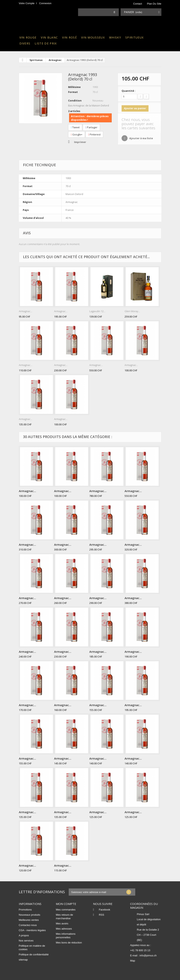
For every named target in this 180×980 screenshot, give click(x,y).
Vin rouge (28, 37)
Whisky (115, 37)
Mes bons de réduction (69, 943)
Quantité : (129, 91)
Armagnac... (26, 311)
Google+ (77, 134)
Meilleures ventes (29, 920)
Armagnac (55, 60)
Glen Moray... (132, 311)
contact (138, 4)
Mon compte (66, 904)
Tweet (75, 127)
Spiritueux (134, 37)
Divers (25, 43)
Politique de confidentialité (34, 954)
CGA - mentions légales (32, 930)
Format (73, 92)
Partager (91, 127)
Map (133, 961)
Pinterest (94, 134)
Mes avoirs (62, 924)
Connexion (45, 3)
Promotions (25, 910)
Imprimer (80, 142)
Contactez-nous (28, 925)
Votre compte (27, 3)
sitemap (23, 960)
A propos (24, 935)
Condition (75, 100)
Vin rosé (70, 37)
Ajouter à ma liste (141, 138)
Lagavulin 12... (97, 311)
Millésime (74, 87)
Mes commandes (66, 910)
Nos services (26, 941)
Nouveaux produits (30, 915)
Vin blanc (49, 37)
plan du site (154, 4)
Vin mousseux (93, 37)
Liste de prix (46, 43)
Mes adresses (64, 929)
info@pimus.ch (148, 955)
